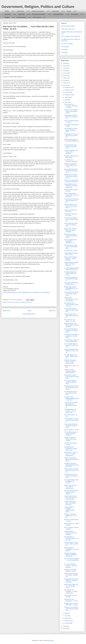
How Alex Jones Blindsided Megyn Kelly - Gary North (71, 398)
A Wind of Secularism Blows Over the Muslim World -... (71, 459)
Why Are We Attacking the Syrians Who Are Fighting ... (71, 492)
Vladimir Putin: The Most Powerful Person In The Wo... (71, 470)
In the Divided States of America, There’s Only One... (71, 345)
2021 (65, 76)
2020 (65, 78)
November (68, 90)
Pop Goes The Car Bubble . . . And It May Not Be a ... (72, 560)
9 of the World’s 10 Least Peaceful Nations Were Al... (71, 420)
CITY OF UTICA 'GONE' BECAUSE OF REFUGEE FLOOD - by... (71, 405)
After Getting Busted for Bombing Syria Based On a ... (71, 171)
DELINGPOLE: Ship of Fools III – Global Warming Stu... (71, 454)
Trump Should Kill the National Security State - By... (72, 316)
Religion (7, 17)
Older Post (52, 311)
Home (29, 311)
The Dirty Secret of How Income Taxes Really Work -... (71, 247)
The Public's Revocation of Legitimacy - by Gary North (72, 336)
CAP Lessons (37, 17)
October (67, 92)
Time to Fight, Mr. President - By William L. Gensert (71, 106)
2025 (65, 66)
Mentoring (21, 14)
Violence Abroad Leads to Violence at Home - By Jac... (71, 351)
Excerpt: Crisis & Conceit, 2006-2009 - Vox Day (71, 604)
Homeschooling (21, 17)
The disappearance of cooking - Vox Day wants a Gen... (70, 411)
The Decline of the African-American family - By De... (72, 201)
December (68, 87)
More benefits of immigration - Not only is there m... (72, 549)
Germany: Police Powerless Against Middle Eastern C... (70, 371)
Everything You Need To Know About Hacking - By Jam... (71, 176)
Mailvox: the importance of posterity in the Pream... (72, 181)
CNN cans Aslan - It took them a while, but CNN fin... (71, 544)
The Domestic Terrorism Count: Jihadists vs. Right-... (71, 130)
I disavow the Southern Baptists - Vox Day (71, 570)
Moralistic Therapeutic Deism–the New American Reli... (70, 362)
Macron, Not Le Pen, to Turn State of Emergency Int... (71, 487)
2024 (65, 68)
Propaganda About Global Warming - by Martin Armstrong (71, 581)
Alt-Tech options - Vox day (71, 430)
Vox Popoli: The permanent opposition (71, 161)
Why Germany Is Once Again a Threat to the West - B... (71, 206)
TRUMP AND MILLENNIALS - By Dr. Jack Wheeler (71, 299)
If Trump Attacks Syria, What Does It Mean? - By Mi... (71, 146)
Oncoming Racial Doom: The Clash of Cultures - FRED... (71, 330)
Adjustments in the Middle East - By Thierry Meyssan (71, 264)
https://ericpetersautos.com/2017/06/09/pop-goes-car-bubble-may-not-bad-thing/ (26, 292)
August (67, 97)
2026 (65, 63)
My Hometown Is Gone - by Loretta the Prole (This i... (71, 393)
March (66, 618)
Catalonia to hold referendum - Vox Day (71, 600)
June (66, 102)
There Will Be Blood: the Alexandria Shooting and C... (71, 426)
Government (20, 11)
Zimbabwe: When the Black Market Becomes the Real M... (71, 465)
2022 (65, 73)
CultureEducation (58, 14)
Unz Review (64, 50)
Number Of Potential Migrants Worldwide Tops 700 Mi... (70, 555)
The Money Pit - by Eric (71, 251)
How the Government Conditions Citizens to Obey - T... (71, 236)
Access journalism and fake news (71, 211)
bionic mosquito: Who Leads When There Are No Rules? (71, 195)
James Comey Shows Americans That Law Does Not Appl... (71, 498)
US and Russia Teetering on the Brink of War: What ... (71, 294)
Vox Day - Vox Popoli (67, 44)
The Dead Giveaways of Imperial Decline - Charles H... (71, 434)
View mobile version (29, 314)
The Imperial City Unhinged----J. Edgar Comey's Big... (71, 591)
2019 (65, 80)
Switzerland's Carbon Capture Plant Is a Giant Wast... (72, 377)
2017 (65, 85)
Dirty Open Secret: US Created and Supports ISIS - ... (71, 476)
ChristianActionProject (39, 14)
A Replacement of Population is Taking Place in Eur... (70, 448)
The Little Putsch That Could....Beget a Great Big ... (71, 356)
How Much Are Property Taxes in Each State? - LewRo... (71, 111)
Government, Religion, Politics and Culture (38, 7)
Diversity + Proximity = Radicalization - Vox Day (70, 516)
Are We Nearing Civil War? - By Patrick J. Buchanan (70, 503)
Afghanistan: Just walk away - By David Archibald (70, 230)
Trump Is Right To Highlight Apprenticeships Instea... (69, 509)
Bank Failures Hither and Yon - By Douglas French (71, 586)
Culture (69, 11)
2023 (65, 71)
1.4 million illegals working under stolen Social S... (71, 269)
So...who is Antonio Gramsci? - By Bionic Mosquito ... (71, 566)
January (67, 623)
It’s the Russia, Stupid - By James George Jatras (72, 341)
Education (8, 14)
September (68, 95)
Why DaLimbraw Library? (68, 26)
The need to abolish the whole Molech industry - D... (71, 279)
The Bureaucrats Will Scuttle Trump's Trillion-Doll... (71, 310)
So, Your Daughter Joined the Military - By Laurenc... (71, 481)
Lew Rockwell (65, 47)
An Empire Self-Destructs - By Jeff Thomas (72, 284)
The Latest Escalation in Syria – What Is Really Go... (71, 219)
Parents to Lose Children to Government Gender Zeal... (71, 609)
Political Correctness (38, 11)
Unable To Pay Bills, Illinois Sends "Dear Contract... (70, 439)
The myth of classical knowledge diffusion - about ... (71, 382)
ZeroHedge (64, 53)
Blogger (52, 640)
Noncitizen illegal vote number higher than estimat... (70, 273)
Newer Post (6, 311)
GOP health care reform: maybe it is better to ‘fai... (71, 225)
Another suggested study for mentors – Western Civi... (71, 575)
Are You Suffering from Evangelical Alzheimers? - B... (71, 241)
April (66, 616)
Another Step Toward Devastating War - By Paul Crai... (71, 288)
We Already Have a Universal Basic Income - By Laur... (71, 305)
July (66, 100)
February (67, 621)
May (66, 613)
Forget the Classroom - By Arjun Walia (72, 157)
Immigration (75, 14)
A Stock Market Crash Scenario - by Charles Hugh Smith (71, 186)
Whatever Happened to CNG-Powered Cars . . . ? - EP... (72, 165)
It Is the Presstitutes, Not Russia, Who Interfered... (71, 152)
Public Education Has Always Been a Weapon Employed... (72, 325)
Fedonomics (55, 11)
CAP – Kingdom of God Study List (71, 36)
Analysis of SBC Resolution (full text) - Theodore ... (71, 533)
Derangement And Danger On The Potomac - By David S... (72, 388)
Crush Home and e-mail (68, 29)
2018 (65, 83)
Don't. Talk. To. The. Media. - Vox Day (70, 320)
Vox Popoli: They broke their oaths (71, 215)
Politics (7, 11)
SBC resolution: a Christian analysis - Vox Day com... (71, 538)
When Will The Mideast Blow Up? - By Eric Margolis (71, 259)
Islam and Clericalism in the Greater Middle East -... (72, 141)
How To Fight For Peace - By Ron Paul (71, 254)
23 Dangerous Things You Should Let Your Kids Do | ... (71, 136)
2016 (65, 626)
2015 (65, 629)
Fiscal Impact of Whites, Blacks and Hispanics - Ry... (71, 117)
